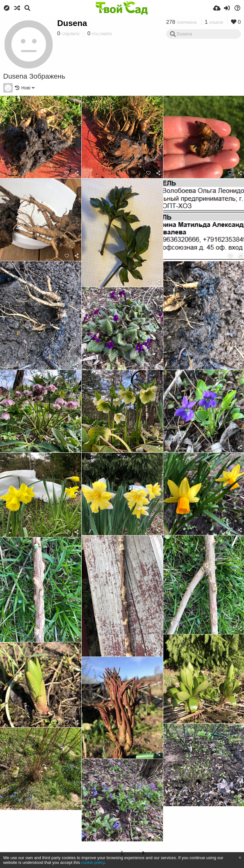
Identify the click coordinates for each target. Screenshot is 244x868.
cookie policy (93, 862)
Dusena (72, 23)
